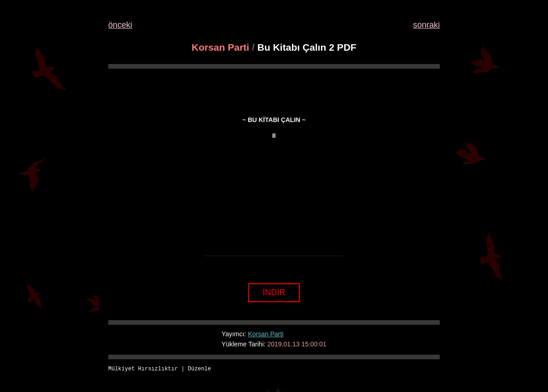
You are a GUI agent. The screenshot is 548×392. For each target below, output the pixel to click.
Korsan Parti (220, 47)
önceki (120, 25)
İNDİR (274, 293)
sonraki (426, 25)
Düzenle (199, 369)
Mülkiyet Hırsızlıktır (143, 369)
